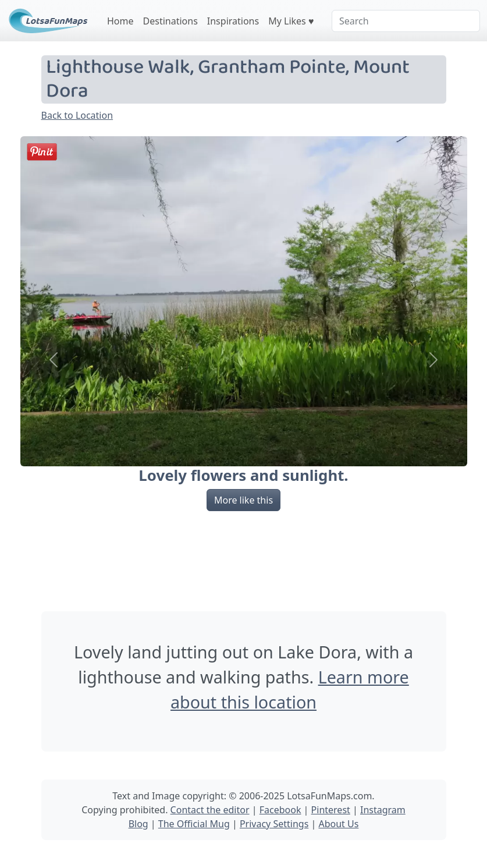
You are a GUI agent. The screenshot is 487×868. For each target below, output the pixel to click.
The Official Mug (194, 824)
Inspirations (233, 21)
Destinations (170, 21)
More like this (243, 500)
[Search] (406, 21)
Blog (138, 824)
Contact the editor (210, 810)
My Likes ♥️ (291, 21)
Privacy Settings (274, 824)
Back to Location (77, 115)
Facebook (280, 810)
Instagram (383, 810)
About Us (338, 824)
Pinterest (331, 810)
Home (120, 21)
